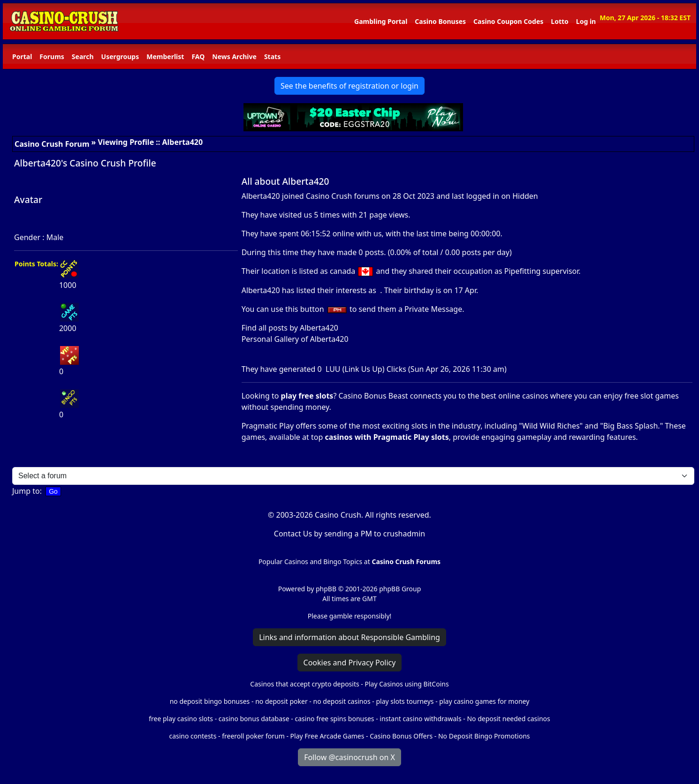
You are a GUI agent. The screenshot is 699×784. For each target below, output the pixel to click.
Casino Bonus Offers (401, 736)
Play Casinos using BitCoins (406, 684)
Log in (586, 21)
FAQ (198, 57)
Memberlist (165, 57)
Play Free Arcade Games (327, 736)
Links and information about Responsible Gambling (349, 637)
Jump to (26, 491)
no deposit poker (281, 701)
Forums (52, 57)
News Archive (234, 57)
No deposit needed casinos (508, 719)
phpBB (326, 589)
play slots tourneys (405, 701)
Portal (22, 57)
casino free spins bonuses (334, 719)
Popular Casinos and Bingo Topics (310, 562)
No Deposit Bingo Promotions (484, 736)
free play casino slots (181, 719)
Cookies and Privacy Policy (350, 663)
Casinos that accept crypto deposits (304, 684)
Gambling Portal (381, 21)
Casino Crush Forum (52, 144)
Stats (272, 57)
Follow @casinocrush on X (349, 757)
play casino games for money (484, 701)
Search (83, 57)
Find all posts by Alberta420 (290, 328)
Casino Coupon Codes (508, 21)
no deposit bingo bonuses (210, 701)
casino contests (193, 736)
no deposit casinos (342, 701)
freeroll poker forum (253, 736)
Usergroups (120, 57)
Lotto (559, 21)
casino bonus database (254, 719)
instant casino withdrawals (421, 719)
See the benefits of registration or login (349, 86)
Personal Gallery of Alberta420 (295, 339)
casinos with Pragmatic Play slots (387, 437)
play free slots (307, 396)
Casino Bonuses (440, 21)
